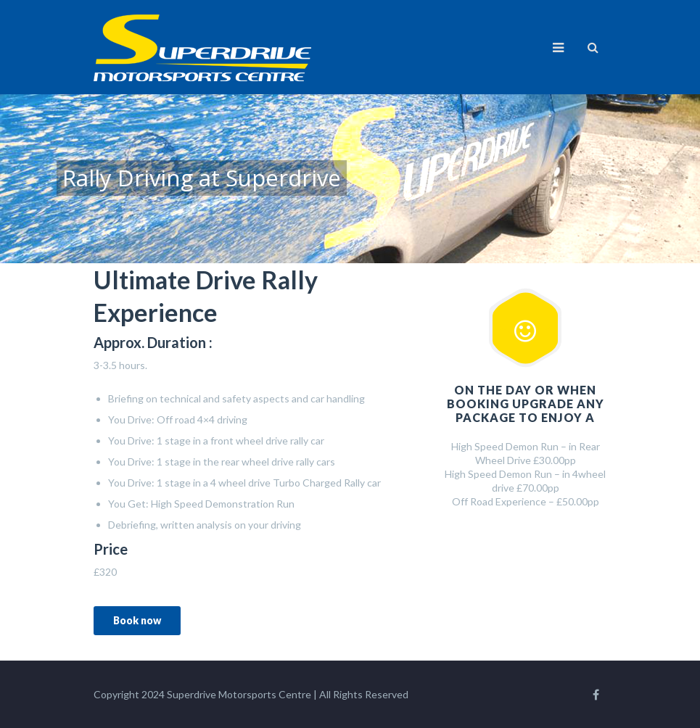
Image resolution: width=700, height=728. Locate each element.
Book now (137, 620)
